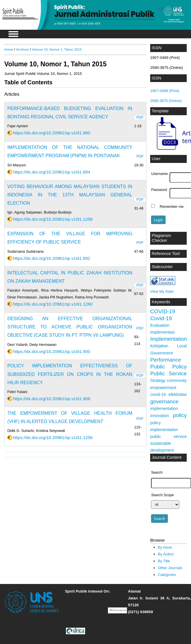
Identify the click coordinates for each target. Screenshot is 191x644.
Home (9, 49)
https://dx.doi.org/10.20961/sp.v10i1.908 (52, 399)
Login (161, 8)
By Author (166, 554)
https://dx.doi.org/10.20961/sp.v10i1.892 (52, 258)
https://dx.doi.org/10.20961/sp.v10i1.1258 (53, 219)
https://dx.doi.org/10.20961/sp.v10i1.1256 (53, 437)
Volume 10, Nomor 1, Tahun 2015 (57, 49)
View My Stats (162, 291)
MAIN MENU (13, 34)
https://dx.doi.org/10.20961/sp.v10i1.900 (52, 351)
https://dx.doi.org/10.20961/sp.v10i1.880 (52, 133)
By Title (164, 561)
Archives (22, 49)
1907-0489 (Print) (165, 91)
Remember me (172, 207)
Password (159, 190)
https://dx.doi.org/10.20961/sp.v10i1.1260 (53, 304)
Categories (167, 575)
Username (159, 174)
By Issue (165, 547)
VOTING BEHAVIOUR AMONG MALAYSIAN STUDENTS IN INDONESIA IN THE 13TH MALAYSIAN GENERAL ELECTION (70, 195)
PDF (140, 117)
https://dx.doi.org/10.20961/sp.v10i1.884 (52, 172)
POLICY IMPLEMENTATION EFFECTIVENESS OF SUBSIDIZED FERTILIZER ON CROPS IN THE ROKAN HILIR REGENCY (70, 374)
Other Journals (170, 568)
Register (178, 8)
